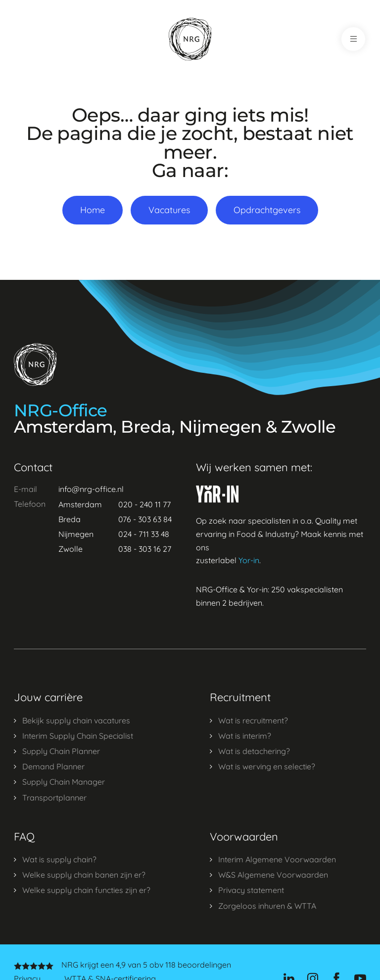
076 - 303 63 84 (145, 519)
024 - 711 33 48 (144, 534)
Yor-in (249, 560)
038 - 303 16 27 (145, 549)
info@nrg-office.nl (91, 489)
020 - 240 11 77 (144, 504)
